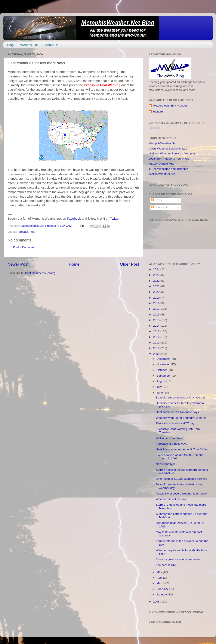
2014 (157, 326)
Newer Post (18, 264)
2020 (157, 292)
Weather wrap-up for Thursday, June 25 (181, 418)
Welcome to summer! (169, 438)
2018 (157, 303)
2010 (157, 348)
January (162, 594)
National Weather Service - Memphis (172, 153)
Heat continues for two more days (177, 412)
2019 (157, 298)
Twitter (115, 219)
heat (33, 232)
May (160, 572)
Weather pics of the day (171, 499)
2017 (157, 309)
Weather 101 (30, 45)
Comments (160, 207)
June (160, 393)
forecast (23, 232)
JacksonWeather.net (162, 174)
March (161, 583)
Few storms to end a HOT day (175, 423)
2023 (157, 275)
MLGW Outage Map (161, 164)
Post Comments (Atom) (40, 273)
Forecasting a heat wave (172, 444)
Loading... (155, 128)
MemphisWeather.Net (163, 143)
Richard (158, 112)
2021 (157, 286)
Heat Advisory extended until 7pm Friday (182, 449)
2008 (157, 602)
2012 (157, 337)
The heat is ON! (166, 565)
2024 (157, 269)
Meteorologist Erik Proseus (170, 106)
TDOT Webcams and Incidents (168, 169)
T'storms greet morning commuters (178, 559)
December (164, 359)
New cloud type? (167, 464)
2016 (157, 315)
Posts (157, 200)
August (161, 381)
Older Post (129, 264)
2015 (157, 320)
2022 (157, 281)
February (163, 589)
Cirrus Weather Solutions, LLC (168, 149)
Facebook (74, 219)
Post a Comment (24, 247)
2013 (157, 331)
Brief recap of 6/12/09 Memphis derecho (182, 479)
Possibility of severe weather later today (181, 494)
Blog (10, 45)
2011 (157, 343)
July (160, 387)
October (162, 370)
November (164, 364)
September (164, 376)
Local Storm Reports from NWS (169, 159)
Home (74, 264)
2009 (157, 354)
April (160, 578)
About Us (52, 45)
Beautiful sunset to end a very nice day (181, 398)
